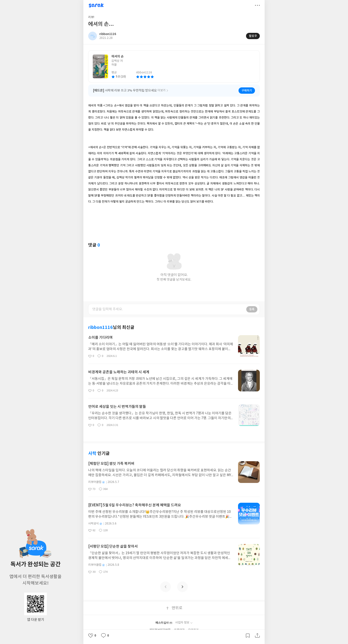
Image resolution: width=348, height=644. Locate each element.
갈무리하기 (248, 636)
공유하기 (257, 636)
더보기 (257, 5)
